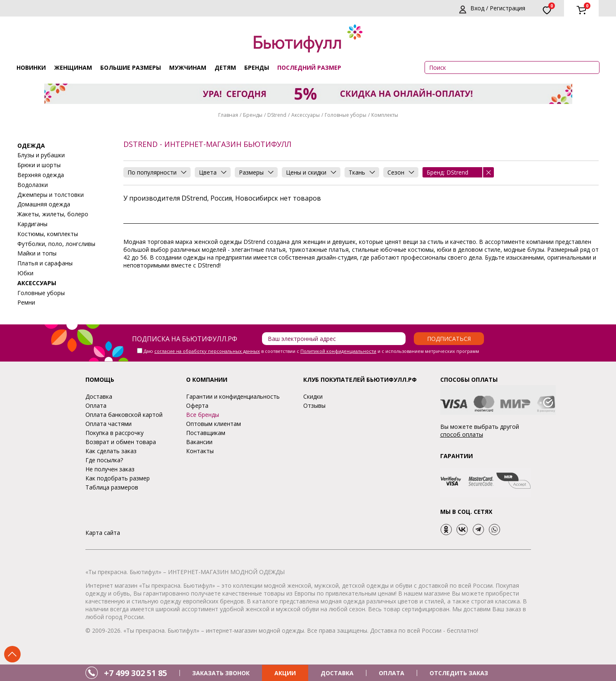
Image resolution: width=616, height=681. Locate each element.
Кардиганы (32, 224)
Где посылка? (104, 460)
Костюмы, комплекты (48, 234)
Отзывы (314, 406)
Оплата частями (109, 424)
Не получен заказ (110, 469)
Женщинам (73, 67)
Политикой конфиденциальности (338, 351)
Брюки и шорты (39, 165)
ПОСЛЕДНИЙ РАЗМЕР (309, 67)
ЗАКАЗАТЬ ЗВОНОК (221, 673)
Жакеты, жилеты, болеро (53, 214)
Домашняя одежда (44, 204)
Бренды (257, 67)
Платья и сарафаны (45, 263)
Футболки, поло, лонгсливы (56, 244)
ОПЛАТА (392, 673)
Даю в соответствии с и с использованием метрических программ (311, 351)
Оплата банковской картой (124, 415)
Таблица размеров (112, 487)
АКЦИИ (285, 673)
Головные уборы (346, 115)
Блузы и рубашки (41, 155)
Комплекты (385, 115)
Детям (225, 67)
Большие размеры (131, 67)
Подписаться (449, 339)
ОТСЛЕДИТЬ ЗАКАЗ (459, 673)
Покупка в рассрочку (114, 433)
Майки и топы (37, 253)
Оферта (197, 406)
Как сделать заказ (111, 451)
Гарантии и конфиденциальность (233, 396)
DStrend (277, 115)
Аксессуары (306, 115)
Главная (228, 115)
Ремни (26, 302)
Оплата (96, 406)
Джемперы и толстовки (51, 195)
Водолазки (33, 185)
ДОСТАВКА (337, 673)
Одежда (31, 145)
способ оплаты (462, 434)
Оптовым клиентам (214, 424)
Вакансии (199, 442)
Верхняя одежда (41, 175)
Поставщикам (206, 433)
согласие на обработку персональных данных (207, 351)
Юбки (25, 273)
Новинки (31, 67)
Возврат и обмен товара (121, 442)
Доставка (99, 396)
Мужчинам (188, 67)
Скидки (313, 396)
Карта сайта (103, 533)
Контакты (200, 451)
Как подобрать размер (118, 478)
